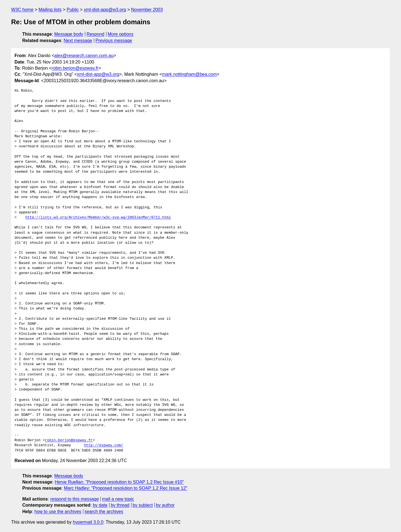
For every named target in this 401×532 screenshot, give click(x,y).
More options (121, 34)
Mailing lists (50, 10)
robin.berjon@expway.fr (75, 68)
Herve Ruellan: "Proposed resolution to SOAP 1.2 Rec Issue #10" (119, 482)
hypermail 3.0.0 (88, 522)
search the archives (104, 512)
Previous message (114, 41)
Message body (69, 34)
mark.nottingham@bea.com (190, 74)
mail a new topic (118, 499)
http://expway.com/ (104, 445)
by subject (143, 505)
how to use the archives (58, 512)
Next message (78, 41)
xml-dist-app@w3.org (105, 10)
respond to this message (74, 499)
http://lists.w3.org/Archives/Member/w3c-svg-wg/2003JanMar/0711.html (98, 218)
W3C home (22, 10)
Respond (96, 34)
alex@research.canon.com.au (84, 56)
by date (100, 505)
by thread (120, 505)
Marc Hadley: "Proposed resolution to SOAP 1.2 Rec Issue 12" (125, 488)
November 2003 (147, 10)
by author (165, 505)
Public (73, 10)
